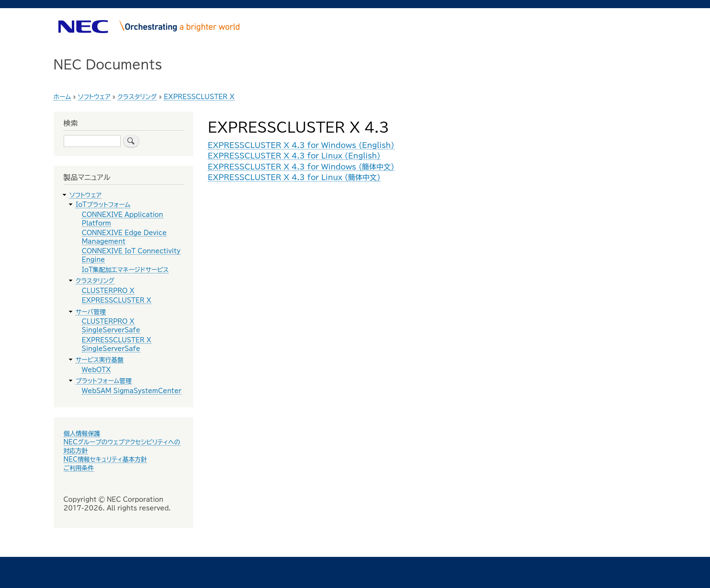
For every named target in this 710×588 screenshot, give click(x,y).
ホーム (62, 97)
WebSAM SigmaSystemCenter (132, 391)
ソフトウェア (94, 97)
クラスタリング (137, 97)
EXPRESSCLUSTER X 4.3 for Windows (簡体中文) (301, 167)
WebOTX (96, 370)
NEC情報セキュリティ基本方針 (106, 459)
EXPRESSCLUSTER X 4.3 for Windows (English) (301, 145)
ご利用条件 (79, 468)
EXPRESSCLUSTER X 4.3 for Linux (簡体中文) (294, 177)
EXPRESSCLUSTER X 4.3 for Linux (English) (294, 156)
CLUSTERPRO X (108, 291)
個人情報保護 (82, 434)
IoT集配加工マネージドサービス (125, 270)
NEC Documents (108, 64)
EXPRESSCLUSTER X (199, 97)
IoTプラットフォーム (103, 205)
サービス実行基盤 (100, 360)
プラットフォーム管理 (104, 381)
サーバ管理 (91, 312)
